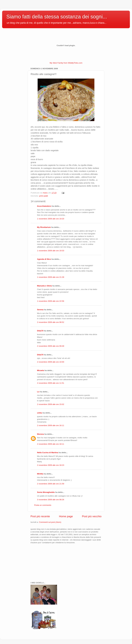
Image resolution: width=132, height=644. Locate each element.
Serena (40, 310)
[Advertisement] (45, 562)
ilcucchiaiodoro (44, 206)
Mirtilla (40, 474)
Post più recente (40, 516)
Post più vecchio (92, 516)
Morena (40, 434)
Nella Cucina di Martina (48, 453)
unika (40, 413)
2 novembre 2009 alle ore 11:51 (51, 383)
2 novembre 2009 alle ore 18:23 (51, 465)
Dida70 (40, 331)
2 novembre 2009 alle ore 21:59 (51, 484)
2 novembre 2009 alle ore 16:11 (51, 425)
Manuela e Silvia (44, 286)
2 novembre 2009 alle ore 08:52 (51, 322)
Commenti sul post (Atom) (50, 522)
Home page (66, 516)
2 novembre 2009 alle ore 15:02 (51, 404)
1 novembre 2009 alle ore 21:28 (51, 277)
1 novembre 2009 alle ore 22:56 (51, 301)
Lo (38, 392)
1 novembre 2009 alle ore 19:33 (51, 251)
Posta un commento (43, 505)
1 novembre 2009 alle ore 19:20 (51, 219)
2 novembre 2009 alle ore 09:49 (51, 346)
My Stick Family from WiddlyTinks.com (66, 63)
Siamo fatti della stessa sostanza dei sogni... (57, 17)
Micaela (41, 370)
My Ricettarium (44, 227)
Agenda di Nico (44, 259)
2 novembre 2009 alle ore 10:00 (51, 362)
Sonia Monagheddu (46, 492)
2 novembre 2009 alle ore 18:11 (51, 444)
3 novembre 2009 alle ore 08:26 (51, 500)
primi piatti (44, 196)
